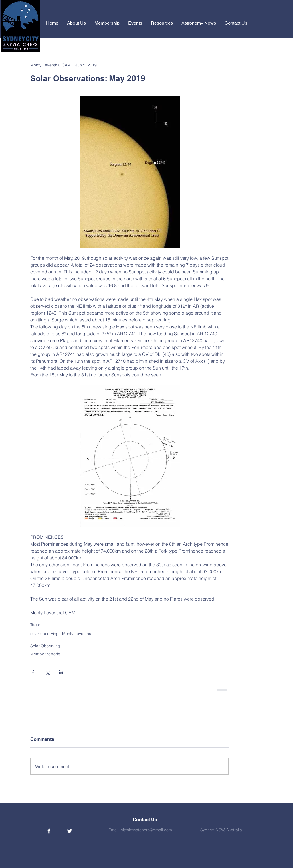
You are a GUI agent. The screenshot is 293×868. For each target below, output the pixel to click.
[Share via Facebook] (33, 672)
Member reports (45, 654)
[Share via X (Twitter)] (47, 672)
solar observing (44, 634)
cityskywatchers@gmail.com (146, 830)
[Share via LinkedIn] (61, 672)
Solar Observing (45, 646)
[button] (76, 23)
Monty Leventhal (77, 634)
